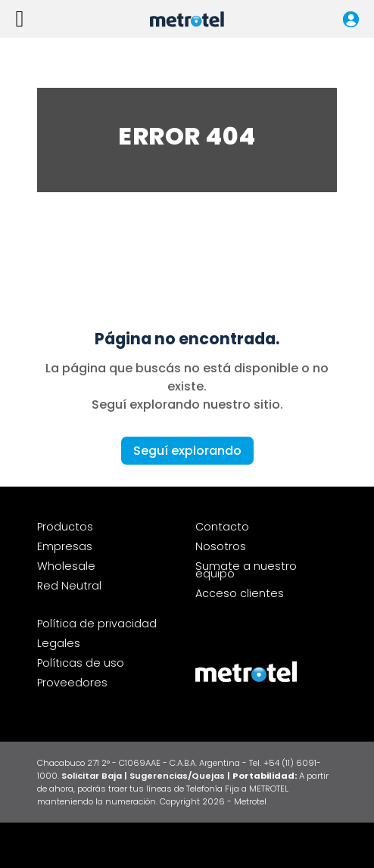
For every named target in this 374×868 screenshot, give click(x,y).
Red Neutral (69, 586)
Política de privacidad (97, 624)
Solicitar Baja (93, 776)
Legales (59, 643)
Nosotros (221, 546)
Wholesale (66, 566)
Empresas (65, 546)
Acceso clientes (240, 593)
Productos (65, 527)
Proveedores (72, 683)
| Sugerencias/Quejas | (178, 776)
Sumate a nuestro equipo (246, 570)
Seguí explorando (187, 451)
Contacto (222, 527)
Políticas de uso (81, 663)
